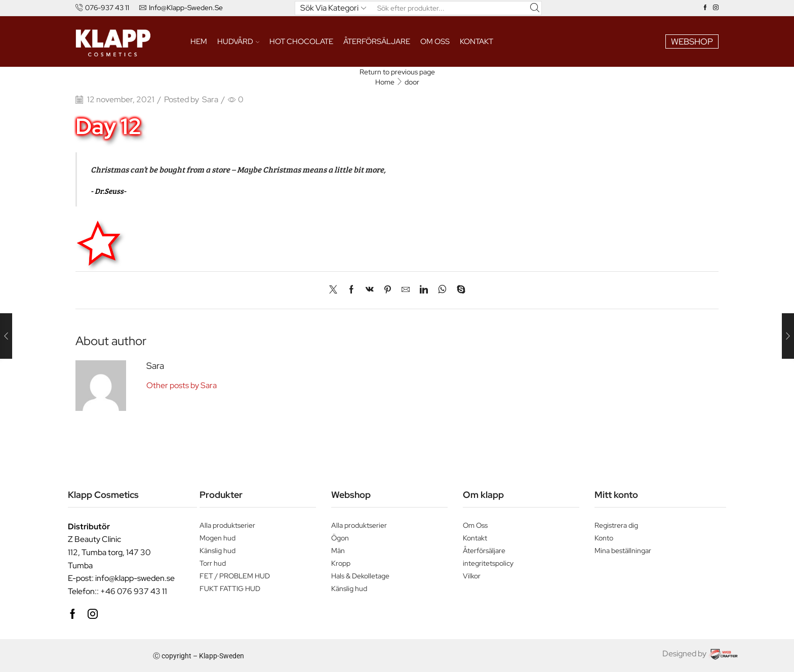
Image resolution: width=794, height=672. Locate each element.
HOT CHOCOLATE (301, 41)
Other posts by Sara (182, 385)
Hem (199, 41)
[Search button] (535, 8)
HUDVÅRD (239, 41)
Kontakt (477, 41)
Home (385, 82)
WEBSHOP (692, 41)
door (412, 82)
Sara (210, 99)
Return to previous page (397, 72)
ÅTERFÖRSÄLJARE (377, 41)
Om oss (435, 41)
